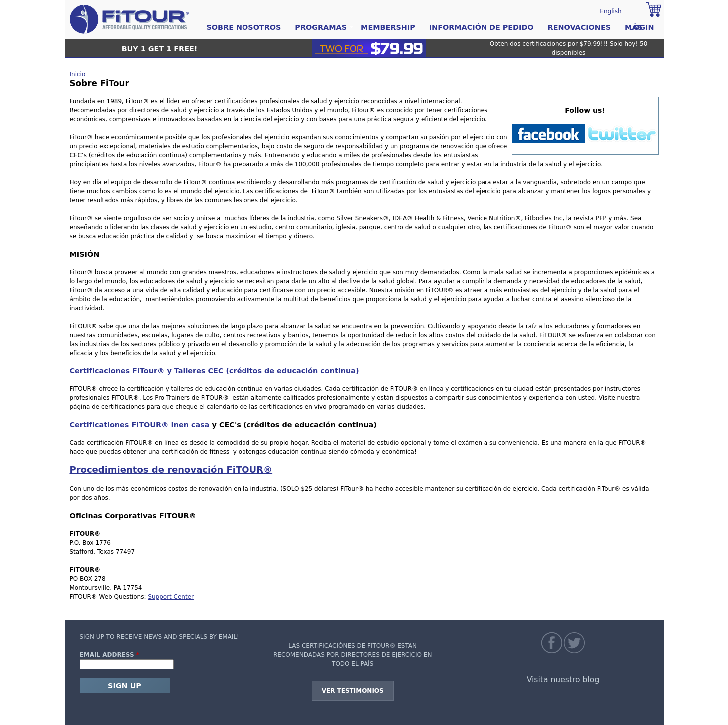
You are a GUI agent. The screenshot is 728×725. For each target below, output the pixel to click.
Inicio (78, 74)
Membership (388, 27)
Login (641, 27)
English (610, 11)
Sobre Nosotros (244, 27)
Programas (321, 28)
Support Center (171, 597)
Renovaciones (580, 27)
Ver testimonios (353, 691)
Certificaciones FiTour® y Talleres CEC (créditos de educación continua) (215, 371)
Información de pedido (482, 27)
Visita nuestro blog (563, 680)
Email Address (110, 655)
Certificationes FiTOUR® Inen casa (140, 425)
